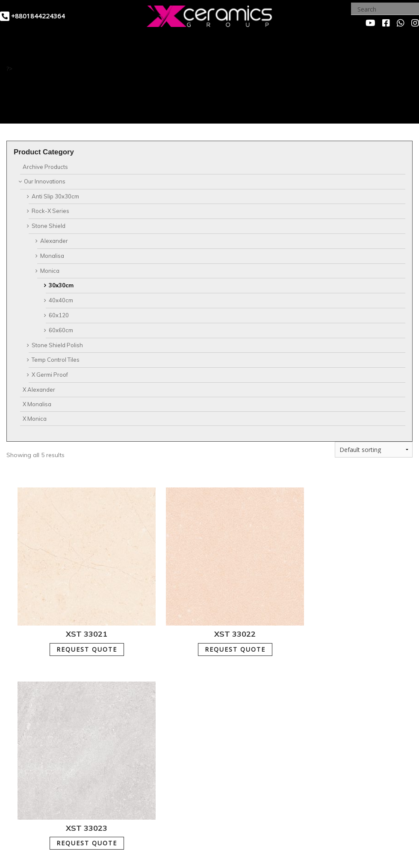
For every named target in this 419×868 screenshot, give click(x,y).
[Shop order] (374, 450)
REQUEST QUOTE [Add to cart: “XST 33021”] (76, 627)
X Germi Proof (50, 375)
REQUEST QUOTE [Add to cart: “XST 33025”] (202, 799)
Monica (50, 271)
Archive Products (45, 167)
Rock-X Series (50, 211)
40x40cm (61, 300)
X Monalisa (37, 404)
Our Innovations (45, 181)
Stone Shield (49, 226)
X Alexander (39, 390)
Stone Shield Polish (57, 345)
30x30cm (61, 285)
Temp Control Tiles (56, 360)
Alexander (54, 241)
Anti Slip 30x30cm (55, 196)
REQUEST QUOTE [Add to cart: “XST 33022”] (202, 627)
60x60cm (61, 330)
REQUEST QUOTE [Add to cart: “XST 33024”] (76, 799)
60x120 (59, 315)
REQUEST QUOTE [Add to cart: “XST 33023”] (329, 627)
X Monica (35, 419)
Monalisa (52, 256)
